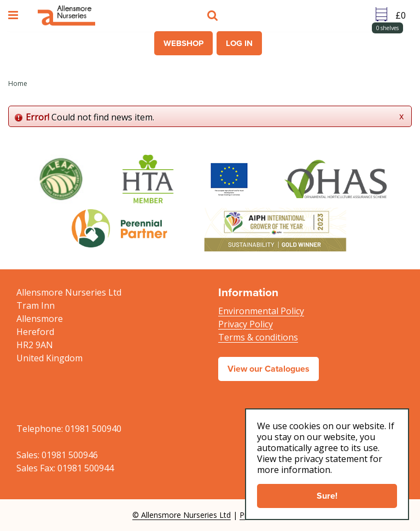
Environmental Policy (261, 311)
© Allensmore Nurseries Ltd (182, 515)
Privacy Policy (246, 324)
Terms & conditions (258, 337)
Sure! (327, 496)
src (214, 15)
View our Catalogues (269, 369)
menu (15, 15)
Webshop (183, 43)
